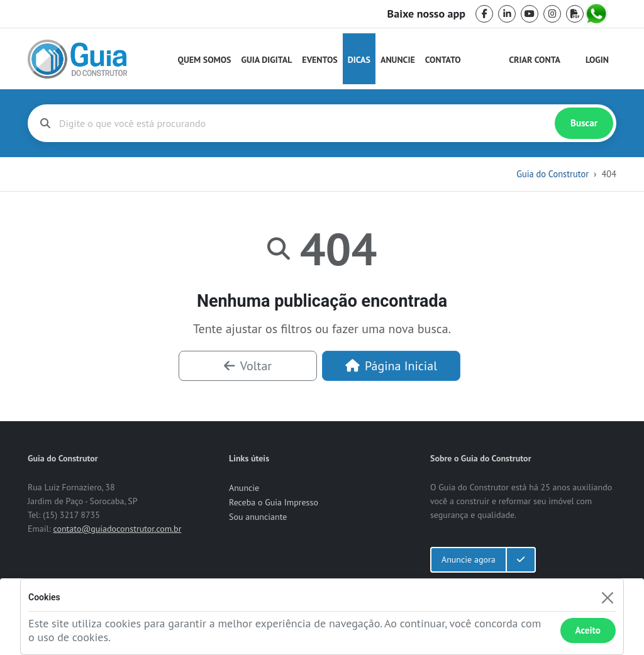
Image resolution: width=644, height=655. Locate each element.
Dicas (359, 60)
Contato (443, 60)
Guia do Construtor (552, 174)
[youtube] (530, 14)
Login (597, 60)
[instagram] (552, 14)
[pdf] (575, 14)
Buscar (584, 123)
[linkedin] (507, 14)
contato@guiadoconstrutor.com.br (117, 529)
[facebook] (484, 14)
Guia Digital (267, 60)
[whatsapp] (597, 14)
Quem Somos (205, 60)
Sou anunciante (258, 517)
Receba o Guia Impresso (274, 502)
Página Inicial (391, 366)
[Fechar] (607, 597)
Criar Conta (535, 60)
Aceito (588, 630)
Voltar (248, 366)
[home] (77, 59)
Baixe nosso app (426, 14)
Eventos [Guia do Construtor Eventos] (319, 60)
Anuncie (398, 60)
